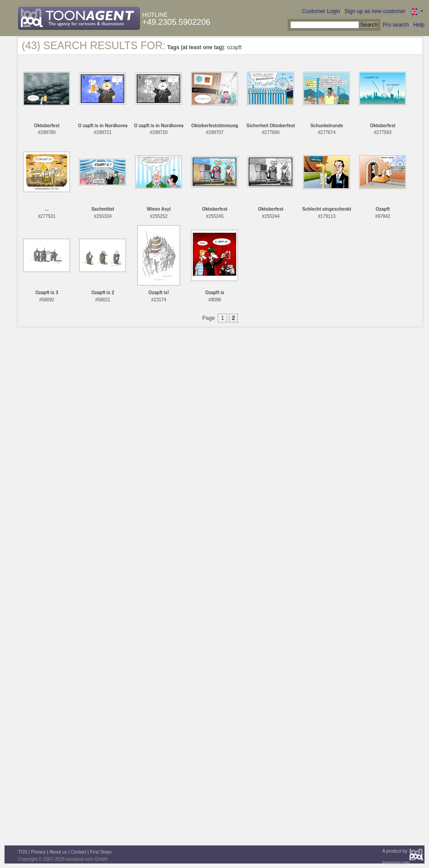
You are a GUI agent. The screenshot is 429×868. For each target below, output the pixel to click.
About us (58, 852)
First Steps (101, 852)
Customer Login (321, 11)
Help (419, 25)
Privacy (39, 852)
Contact (79, 852)
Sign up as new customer (375, 11)
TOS (23, 852)
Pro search (396, 25)
